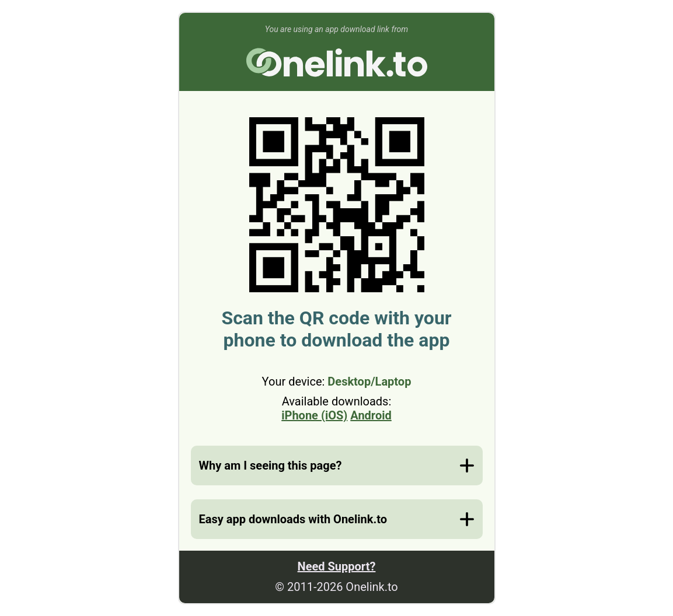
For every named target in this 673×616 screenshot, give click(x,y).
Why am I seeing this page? (271, 466)
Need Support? (337, 566)
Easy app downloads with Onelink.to (293, 519)
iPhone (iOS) (314, 415)
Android (371, 415)
